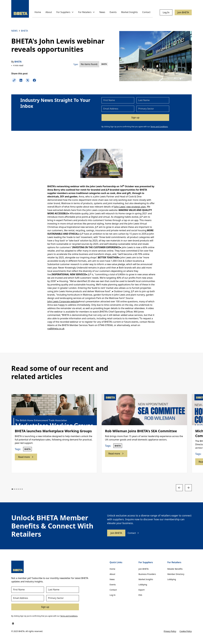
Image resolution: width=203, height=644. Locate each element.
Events (113, 12)
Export (141, 590)
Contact (146, 12)
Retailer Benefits (175, 569)
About (49, 12)
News (102, 12)
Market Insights (129, 12)
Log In (166, 12)
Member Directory (176, 574)
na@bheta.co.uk (56, 329)
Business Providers (147, 574)
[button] (65, 12)
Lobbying (143, 585)
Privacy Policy (170, 631)
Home (38, 12)
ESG (140, 595)
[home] (20, 9)
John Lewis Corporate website (63, 301)
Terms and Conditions (159, 127)
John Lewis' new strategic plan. (130, 207)
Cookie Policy (186, 631)
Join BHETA (183, 12)
